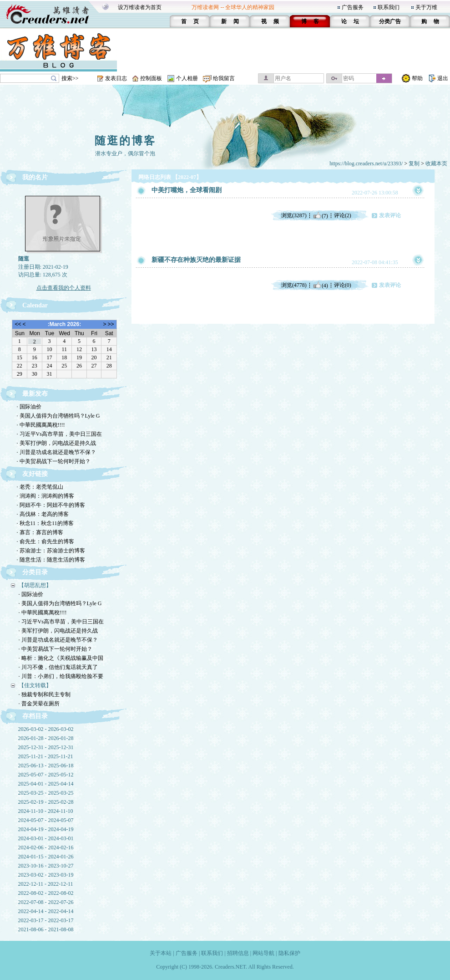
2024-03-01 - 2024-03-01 (46, 838)
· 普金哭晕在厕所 (39, 704)
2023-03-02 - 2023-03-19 (46, 875)
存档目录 (35, 716)
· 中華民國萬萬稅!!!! (41, 425)
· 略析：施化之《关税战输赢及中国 (61, 658)
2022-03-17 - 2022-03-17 (46, 920)
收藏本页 (436, 163)
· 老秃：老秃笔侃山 (40, 487)
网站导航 (263, 953)
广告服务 (353, 7)
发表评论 (390, 215)
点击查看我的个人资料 (64, 288)
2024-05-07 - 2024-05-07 (46, 820)
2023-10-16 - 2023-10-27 (46, 866)
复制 (414, 163)
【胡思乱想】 (35, 585)
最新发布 (35, 394)
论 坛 (350, 21)
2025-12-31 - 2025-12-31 (46, 747)
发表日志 (116, 78)
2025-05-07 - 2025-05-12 (46, 775)
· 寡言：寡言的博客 (40, 532)
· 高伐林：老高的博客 (43, 514)
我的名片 (35, 177)
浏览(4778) (294, 285)
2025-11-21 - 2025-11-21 (46, 756)
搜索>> (70, 78)
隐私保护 (289, 953)
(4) (320, 285)
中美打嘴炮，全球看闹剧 (187, 190)
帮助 (417, 78)
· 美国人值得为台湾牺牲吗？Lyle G (58, 416)
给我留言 (224, 78)
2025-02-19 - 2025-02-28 (46, 802)
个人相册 (187, 78)
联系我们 (389, 7)
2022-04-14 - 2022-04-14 (46, 911)
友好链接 (35, 474)
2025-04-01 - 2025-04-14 (46, 784)
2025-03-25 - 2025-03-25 (46, 793)
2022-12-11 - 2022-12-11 (46, 884)
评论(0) (343, 285)
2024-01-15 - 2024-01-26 (46, 857)
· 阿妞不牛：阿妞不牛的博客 (51, 505)
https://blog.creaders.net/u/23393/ (366, 163)
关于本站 (161, 953)
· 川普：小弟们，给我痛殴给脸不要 (61, 676)
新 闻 (230, 21)
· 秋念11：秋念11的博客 (45, 523)
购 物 (430, 21)
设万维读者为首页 (140, 7)
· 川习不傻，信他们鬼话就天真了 (58, 667)
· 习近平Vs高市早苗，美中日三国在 (59, 434)
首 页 (190, 21)
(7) (320, 215)
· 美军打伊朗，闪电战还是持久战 (56, 443)
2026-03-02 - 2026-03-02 (46, 729)
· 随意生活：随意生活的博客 (51, 560)
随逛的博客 (125, 141)
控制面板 (151, 78)
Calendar (35, 305)
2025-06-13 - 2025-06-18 (46, 766)
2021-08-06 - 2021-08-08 (46, 929)
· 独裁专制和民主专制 (45, 694)
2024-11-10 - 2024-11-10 (46, 811)
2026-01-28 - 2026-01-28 (46, 738)
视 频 (270, 21)
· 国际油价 (29, 407)
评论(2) (343, 215)
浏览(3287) (294, 215)
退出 (443, 78)
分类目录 (35, 572)
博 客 (310, 21)
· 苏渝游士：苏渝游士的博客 (51, 551)
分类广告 (390, 21)
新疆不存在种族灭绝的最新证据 (196, 260)
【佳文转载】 (35, 685)
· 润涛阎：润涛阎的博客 (46, 496)
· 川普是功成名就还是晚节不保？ (56, 452)
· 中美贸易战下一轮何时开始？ (54, 461)
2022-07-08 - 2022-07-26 (46, 902)
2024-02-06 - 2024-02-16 (46, 847)
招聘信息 (238, 953)
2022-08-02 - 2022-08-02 (46, 893)
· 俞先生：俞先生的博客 (46, 541)
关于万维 (426, 7)
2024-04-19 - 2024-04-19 (46, 829)
